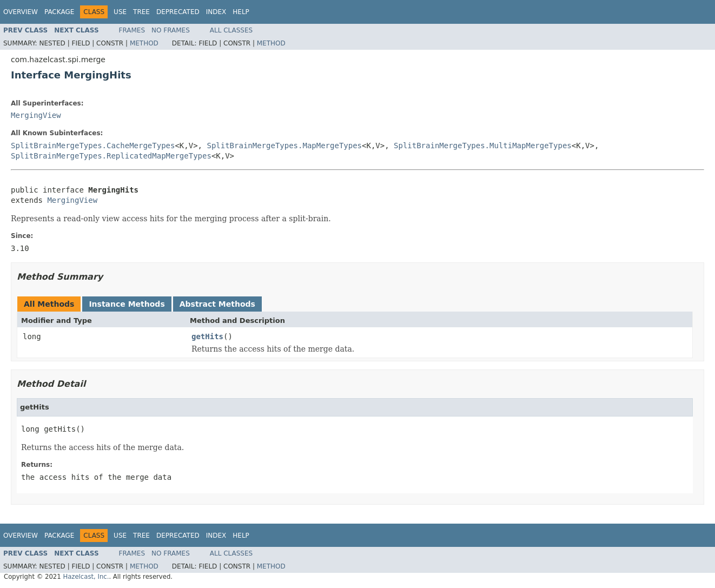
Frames (132, 30)
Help (241, 12)
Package (59, 12)
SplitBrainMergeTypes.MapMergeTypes (284, 146)
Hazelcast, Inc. (86, 577)
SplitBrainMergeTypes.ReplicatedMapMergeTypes (111, 156)
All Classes (231, 30)
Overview (21, 12)
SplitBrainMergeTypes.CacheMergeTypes (93, 146)
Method (144, 43)
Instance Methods (127, 304)
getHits (207, 336)
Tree (141, 12)
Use (120, 12)
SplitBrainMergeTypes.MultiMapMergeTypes (483, 146)
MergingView (36, 115)
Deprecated (178, 12)
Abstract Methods (217, 304)
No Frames (171, 30)
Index (216, 12)
